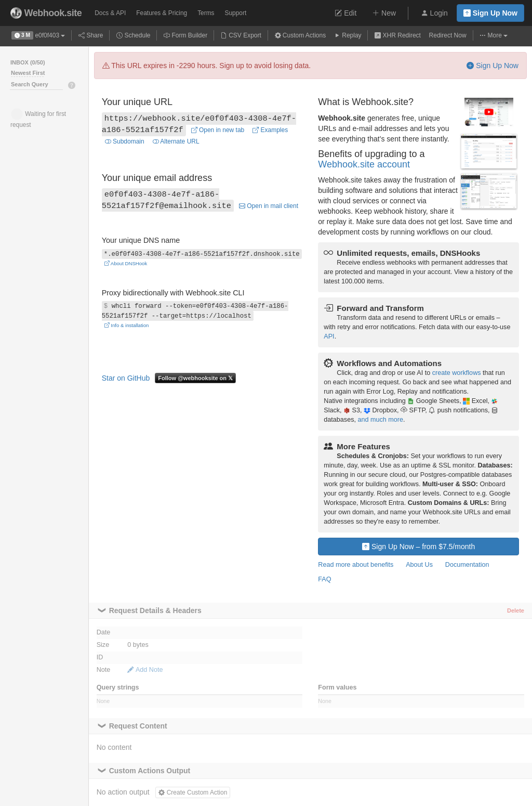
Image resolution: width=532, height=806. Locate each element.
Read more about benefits (356, 565)
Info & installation (127, 325)
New (384, 13)
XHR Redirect (398, 35)
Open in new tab (218, 130)
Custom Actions (301, 35)
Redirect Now (448, 35)
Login (434, 13)
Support (236, 13)
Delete (516, 610)
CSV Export (241, 35)
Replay (348, 35)
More (494, 35)
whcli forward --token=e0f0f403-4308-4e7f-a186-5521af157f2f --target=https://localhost (195, 311)
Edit (345, 13)
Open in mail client (269, 206)
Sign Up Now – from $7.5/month (418, 547)
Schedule (133, 35)
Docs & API (110, 13)
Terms (206, 13)
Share (91, 35)
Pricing (162, 13)
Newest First (28, 73)
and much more (380, 420)
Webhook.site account (364, 164)
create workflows (457, 373)
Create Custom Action (193, 792)
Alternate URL (176, 141)
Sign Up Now (490, 13)
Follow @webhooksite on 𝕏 (195, 378)
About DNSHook (126, 263)
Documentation (467, 565)
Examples (270, 130)
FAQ (324, 579)
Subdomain (125, 141)
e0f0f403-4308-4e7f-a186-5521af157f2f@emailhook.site (167, 200)
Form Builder (185, 35)
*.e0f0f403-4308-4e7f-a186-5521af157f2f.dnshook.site (202, 254)
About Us (419, 565)
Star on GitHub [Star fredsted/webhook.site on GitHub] (126, 378)
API (329, 336)
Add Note (145, 670)
